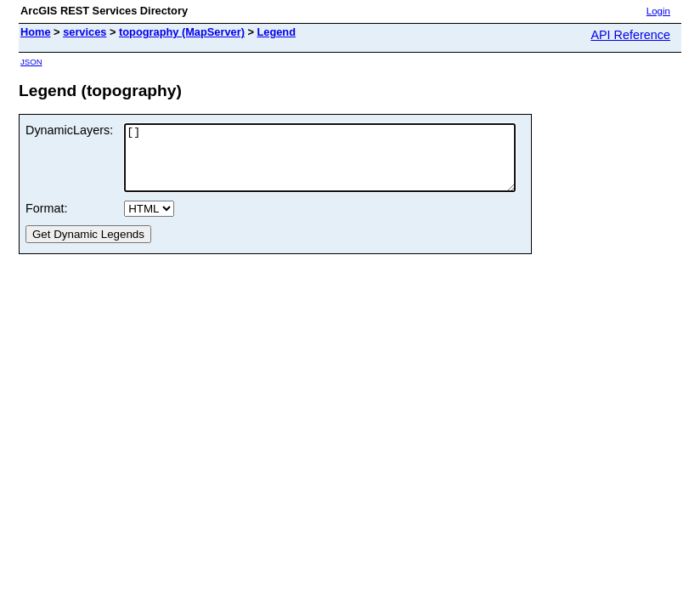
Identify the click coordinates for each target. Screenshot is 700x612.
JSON (31, 62)
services (85, 32)
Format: (47, 221)
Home (36, 32)
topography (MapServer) (182, 32)
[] (343, 164)
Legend (277, 32)
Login (658, 11)
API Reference (630, 35)
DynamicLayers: (69, 130)
